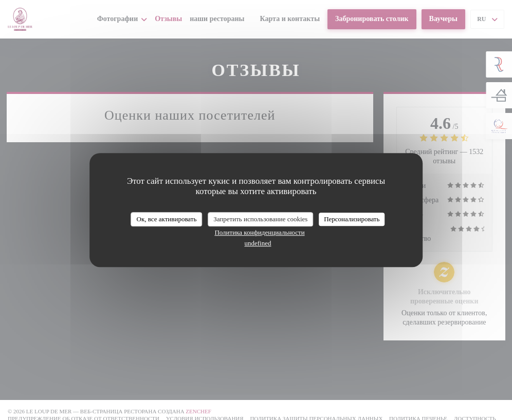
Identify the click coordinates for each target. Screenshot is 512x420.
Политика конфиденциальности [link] (259, 232)
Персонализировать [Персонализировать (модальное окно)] (352, 219)
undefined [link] (258, 243)
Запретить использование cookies (260, 219)
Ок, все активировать (167, 219)
